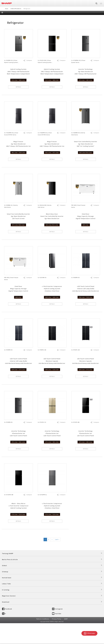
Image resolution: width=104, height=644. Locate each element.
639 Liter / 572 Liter (18, 390)
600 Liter (86, 246)
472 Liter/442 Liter (18, 246)
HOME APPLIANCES (16, 9)
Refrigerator (15, 43)
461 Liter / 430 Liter (18, 173)
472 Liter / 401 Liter (86, 101)
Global (4, 586)
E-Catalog (6, 611)
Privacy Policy (57, 640)
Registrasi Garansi (9, 617)
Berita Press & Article (10, 580)
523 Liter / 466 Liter (18, 101)
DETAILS (18, 108)
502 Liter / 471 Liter (52, 173)
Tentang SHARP (8, 574)
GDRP (66, 640)
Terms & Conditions (43, 640)
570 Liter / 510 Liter (18, 535)
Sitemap (5, 592)
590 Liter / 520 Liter (86, 318)
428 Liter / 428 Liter (52, 318)
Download (6, 623)
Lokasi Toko (6, 605)
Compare (29, 81)
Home (7, 9)
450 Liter (18, 318)
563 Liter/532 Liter (86, 173)
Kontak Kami (7, 598)
